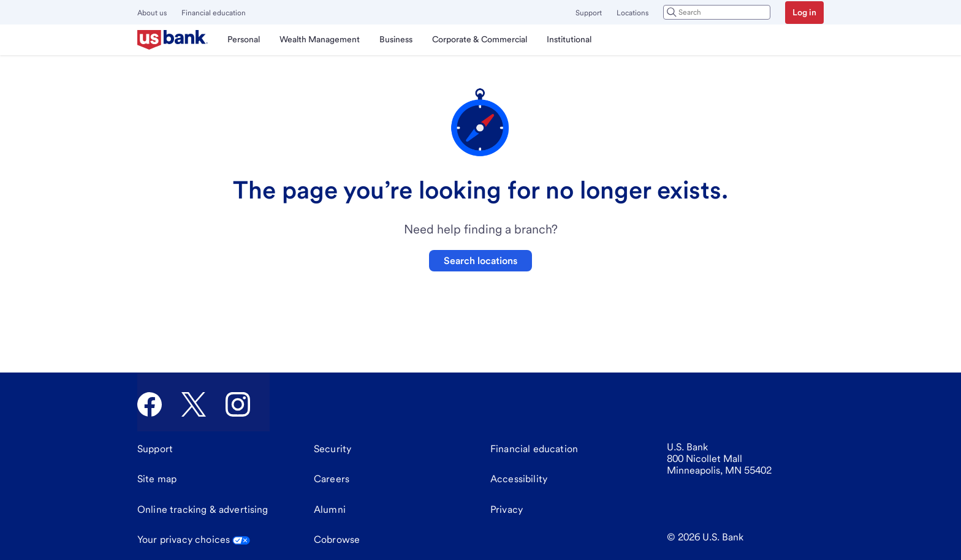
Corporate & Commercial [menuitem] (480, 39)
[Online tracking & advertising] (203, 510)
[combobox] (717, 12)
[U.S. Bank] (173, 40)
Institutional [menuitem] (569, 39)
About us (152, 13)
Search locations (480, 261)
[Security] (332, 449)
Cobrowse (337, 539)
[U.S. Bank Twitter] (194, 404)
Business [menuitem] (396, 39)
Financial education (214, 13)
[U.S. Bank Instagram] (238, 404)
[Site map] (157, 479)
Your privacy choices (194, 539)
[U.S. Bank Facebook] (150, 404)
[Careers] (332, 479)
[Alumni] (330, 510)
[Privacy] (507, 510)
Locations (632, 13)
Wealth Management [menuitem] (320, 39)
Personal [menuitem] (244, 39)
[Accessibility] (519, 479)
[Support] (155, 449)
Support (589, 13)
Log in (804, 12)
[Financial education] (534, 449)
